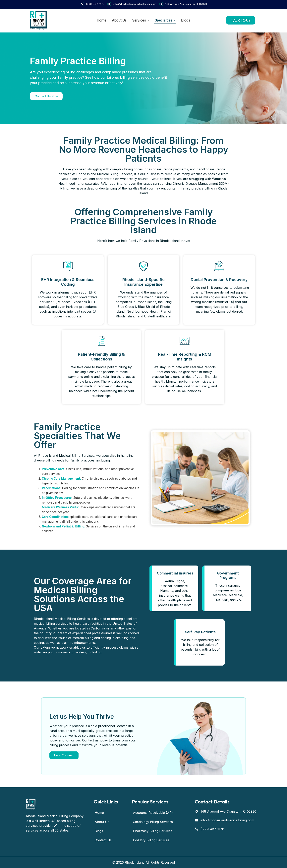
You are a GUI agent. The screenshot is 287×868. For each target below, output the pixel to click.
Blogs (99, 831)
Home (99, 813)
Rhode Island (135, 862)
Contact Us (103, 840)
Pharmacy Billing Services (153, 831)
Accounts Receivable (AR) (153, 813)
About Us (102, 822)
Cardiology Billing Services (153, 822)
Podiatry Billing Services (151, 840)
